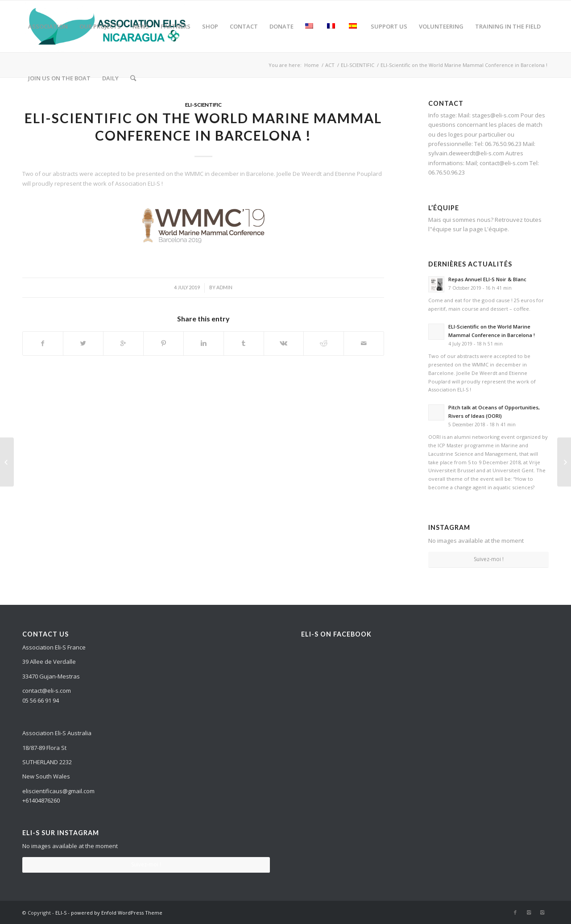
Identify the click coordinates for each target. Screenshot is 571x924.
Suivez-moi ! (489, 559)
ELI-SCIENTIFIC (203, 104)
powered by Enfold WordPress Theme (117, 913)
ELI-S (61, 913)
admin (224, 287)
